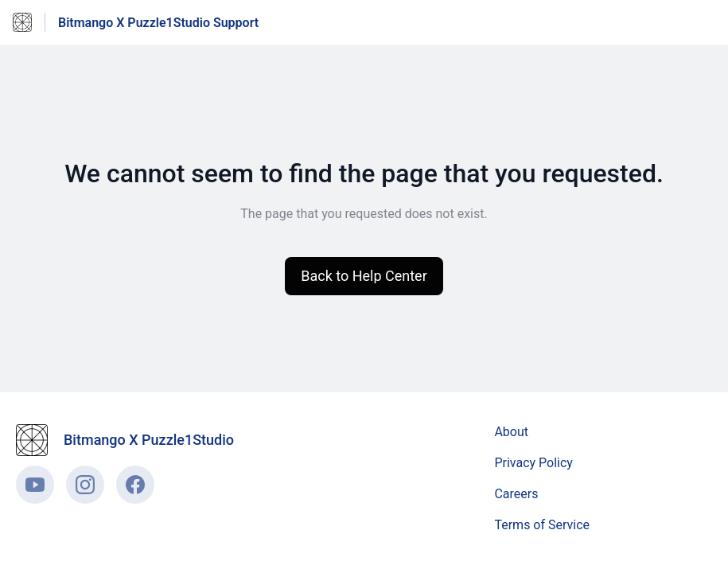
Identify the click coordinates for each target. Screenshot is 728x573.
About (511, 432)
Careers (516, 494)
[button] (364, 276)
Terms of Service (542, 525)
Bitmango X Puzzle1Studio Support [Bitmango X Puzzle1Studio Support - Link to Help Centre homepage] (158, 23)
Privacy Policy (533, 463)
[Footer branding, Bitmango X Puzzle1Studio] (133, 440)
